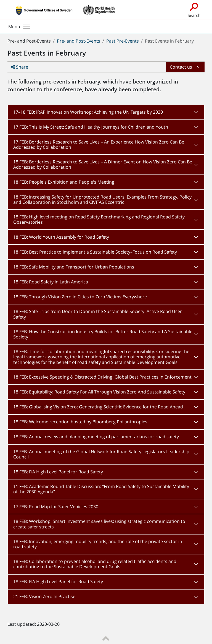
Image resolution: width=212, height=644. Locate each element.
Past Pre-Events (123, 41)
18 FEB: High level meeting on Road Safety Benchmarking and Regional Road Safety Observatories (99, 219)
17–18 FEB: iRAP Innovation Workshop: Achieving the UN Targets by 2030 (88, 112)
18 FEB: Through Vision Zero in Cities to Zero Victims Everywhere (80, 297)
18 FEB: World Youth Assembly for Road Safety (61, 237)
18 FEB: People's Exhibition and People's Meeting (64, 182)
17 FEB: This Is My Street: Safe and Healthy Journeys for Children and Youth (91, 127)
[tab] (106, 112)
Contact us (181, 67)
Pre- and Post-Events (79, 41)
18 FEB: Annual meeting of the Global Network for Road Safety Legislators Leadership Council (101, 454)
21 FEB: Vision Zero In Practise (44, 596)
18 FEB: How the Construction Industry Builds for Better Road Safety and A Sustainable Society (103, 334)
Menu (19, 27)
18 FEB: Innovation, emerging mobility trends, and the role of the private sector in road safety (98, 544)
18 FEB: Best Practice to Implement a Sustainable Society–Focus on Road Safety (95, 252)
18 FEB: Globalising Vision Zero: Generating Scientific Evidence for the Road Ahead (98, 407)
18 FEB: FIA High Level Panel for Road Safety (58, 472)
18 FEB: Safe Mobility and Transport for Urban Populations (74, 267)
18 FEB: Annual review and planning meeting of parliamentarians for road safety (96, 437)
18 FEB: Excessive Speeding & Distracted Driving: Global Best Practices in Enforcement (102, 377)
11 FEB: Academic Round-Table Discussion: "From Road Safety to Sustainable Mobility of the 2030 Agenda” (101, 489)
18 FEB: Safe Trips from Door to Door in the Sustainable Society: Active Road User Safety (98, 314)
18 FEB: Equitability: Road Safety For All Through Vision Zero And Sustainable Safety (99, 392)
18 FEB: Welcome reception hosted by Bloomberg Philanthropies (80, 422)
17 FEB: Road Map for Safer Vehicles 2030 (56, 507)
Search (194, 10)
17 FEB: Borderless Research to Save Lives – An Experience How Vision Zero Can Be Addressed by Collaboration (99, 144)
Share (20, 67)
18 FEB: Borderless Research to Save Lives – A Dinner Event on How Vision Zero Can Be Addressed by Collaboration (103, 164)
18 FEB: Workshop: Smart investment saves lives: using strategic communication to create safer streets (99, 524)
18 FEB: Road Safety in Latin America (51, 282)
